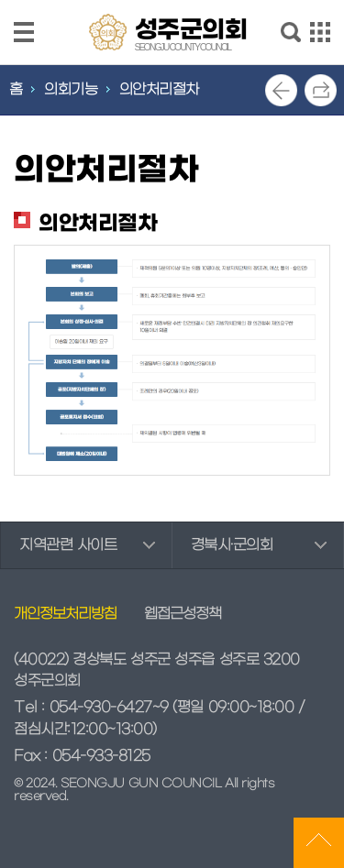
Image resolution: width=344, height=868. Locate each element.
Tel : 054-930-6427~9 (91, 708)
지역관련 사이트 (68, 545)
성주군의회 (191, 33)
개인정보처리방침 (65, 614)
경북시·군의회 (232, 545)
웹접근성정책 (183, 614)
